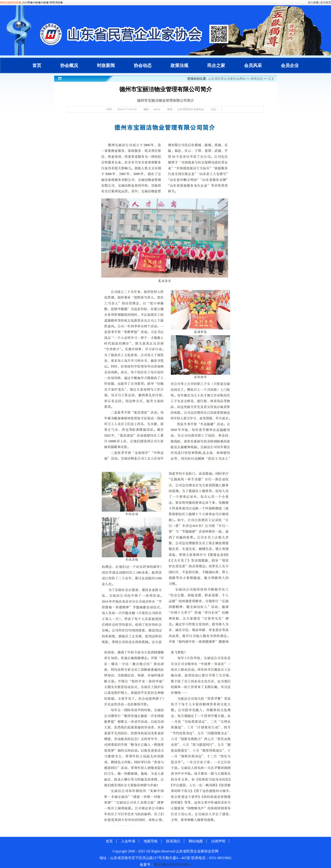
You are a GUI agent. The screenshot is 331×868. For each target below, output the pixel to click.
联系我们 (173, 841)
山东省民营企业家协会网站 (227, 79)
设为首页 (326, 2)
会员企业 (290, 65)
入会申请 (128, 841)
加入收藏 (313, 2)
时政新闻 (106, 65)
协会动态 (143, 65)
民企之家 (216, 65)
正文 (271, 79)
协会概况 (69, 65)
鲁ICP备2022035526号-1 (173, 865)
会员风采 (253, 65)
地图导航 (151, 841)
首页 (37, 65)
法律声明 (218, 841)
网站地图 (196, 841)
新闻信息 (257, 79)
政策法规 (179, 65)
